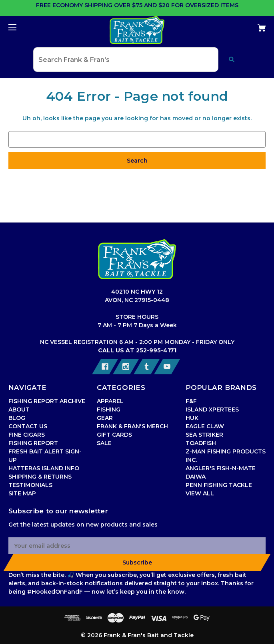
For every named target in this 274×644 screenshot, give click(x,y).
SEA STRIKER (204, 435)
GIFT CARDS (114, 435)
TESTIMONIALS (30, 485)
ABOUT (19, 409)
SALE (104, 443)
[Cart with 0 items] (240, 25)
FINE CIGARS (27, 435)
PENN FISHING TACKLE (219, 485)
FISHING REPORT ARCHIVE (47, 401)
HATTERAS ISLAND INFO (44, 468)
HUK (192, 418)
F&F (191, 401)
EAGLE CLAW (205, 426)
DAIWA (196, 477)
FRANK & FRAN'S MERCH (132, 426)
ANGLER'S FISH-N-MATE (221, 468)
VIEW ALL (200, 493)
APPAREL (110, 401)
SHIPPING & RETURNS (40, 477)
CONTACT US (28, 426)
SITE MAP (22, 493)
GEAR (105, 418)
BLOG (17, 418)
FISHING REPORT (33, 443)
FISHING (109, 409)
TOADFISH (201, 443)
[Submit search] (232, 60)
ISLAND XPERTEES (212, 409)
